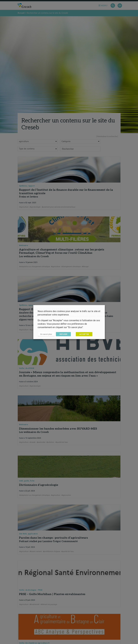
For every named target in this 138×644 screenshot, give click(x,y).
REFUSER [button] (62, 334)
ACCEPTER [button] (83, 334)
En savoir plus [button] (46, 334)
